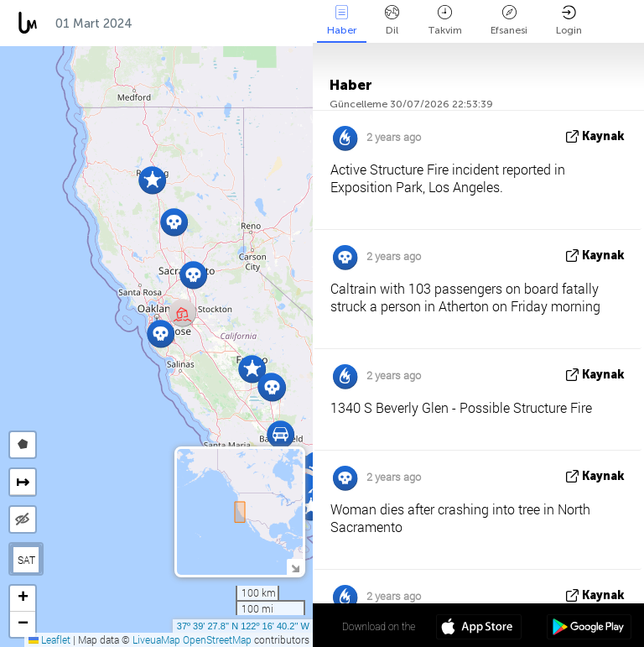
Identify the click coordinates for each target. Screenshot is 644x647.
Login (569, 21)
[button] (252, 369)
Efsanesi (509, 21)
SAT (26, 560)
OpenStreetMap (217, 639)
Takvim (445, 21)
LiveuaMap (156, 639)
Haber (342, 21)
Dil (392, 21)
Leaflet (49, 639)
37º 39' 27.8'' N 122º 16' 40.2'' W (243, 626)
